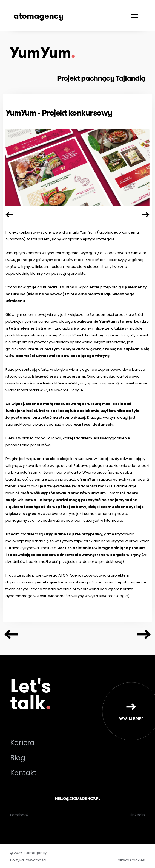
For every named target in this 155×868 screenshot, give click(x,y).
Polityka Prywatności (28, 860)
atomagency (39, 16)
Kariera (22, 743)
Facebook (19, 815)
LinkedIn (137, 815)
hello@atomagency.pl (77, 799)
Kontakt (23, 773)
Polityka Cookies (130, 860)
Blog (18, 758)
